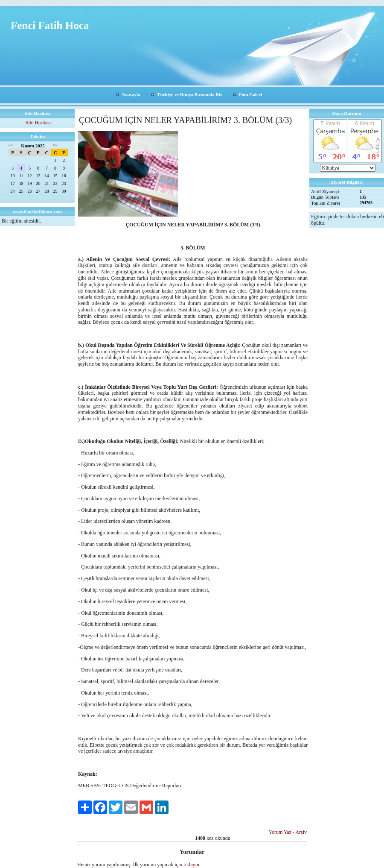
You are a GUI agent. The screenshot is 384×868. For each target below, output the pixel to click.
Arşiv (301, 832)
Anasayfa (131, 94)
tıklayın (191, 865)
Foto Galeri (250, 94)
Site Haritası (38, 123)
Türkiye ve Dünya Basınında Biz (190, 94)
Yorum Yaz (280, 832)
